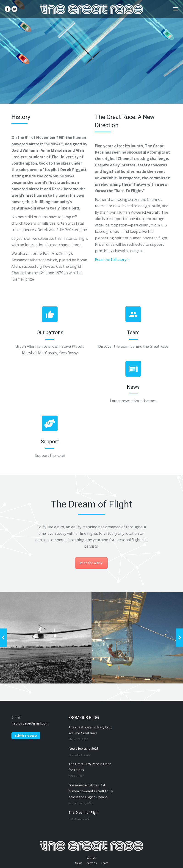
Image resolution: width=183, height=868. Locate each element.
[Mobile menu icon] (176, 9)
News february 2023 (84, 748)
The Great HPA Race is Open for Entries (90, 767)
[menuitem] (79, 863)
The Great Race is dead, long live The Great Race (90, 730)
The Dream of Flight (84, 812)
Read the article (91, 563)
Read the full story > (112, 259)
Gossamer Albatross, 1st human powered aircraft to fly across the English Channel (91, 791)
